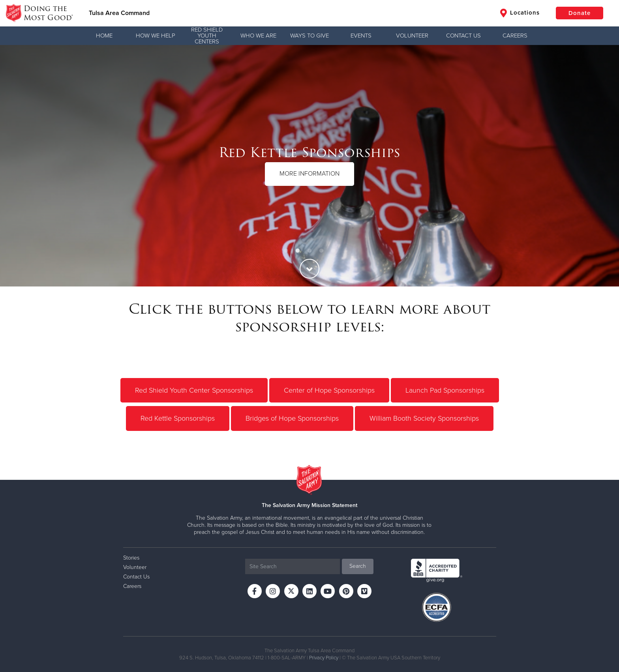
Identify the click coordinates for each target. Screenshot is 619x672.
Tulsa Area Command (119, 13)
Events (361, 36)
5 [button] (333, 251)
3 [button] (309, 251)
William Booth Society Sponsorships (424, 418)
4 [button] (321, 251)
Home (104, 36)
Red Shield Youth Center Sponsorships (194, 390)
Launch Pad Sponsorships (445, 390)
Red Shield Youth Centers (207, 36)
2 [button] (298, 251)
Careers (515, 36)
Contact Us (463, 36)
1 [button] (286, 251)
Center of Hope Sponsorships (329, 390)
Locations (520, 13)
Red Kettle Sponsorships (178, 418)
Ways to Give (309, 36)
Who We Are (258, 36)
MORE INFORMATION (309, 174)
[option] (309, 166)
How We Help (156, 36)
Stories (131, 558)
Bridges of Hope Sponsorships (292, 418)
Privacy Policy (324, 658)
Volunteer (412, 36)
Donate (580, 13)
